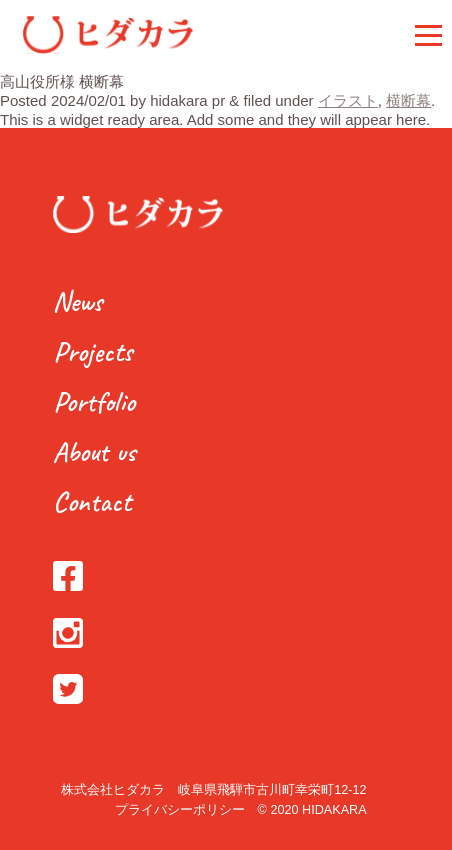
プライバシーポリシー (180, 810)
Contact (92, 501)
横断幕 (408, 100)
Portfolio (94, 401)
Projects (92, 351)
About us (94, 451)
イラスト (348, 100)
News (77, 301)
